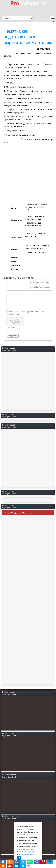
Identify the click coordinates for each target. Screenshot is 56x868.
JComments (49, 341)
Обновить (12, 328)
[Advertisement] (28, 174)
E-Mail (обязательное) (41, 287)
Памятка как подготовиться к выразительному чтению (28, 37)
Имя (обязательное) (40, 283)
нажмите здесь (28, 855)
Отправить (13, 336)
